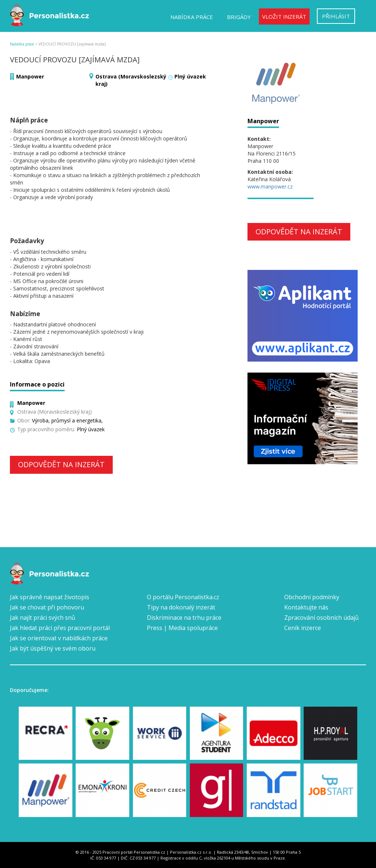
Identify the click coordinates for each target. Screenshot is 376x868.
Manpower (30, 76)
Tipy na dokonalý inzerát (181, 607)
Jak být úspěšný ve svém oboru (53, 648)
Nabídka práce (192, 17)
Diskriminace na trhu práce (184, 618)
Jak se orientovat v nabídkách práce (59, 638)
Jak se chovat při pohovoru (47, 607)
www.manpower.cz (270, 186)
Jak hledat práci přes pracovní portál (60, 628)
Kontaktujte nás (306, 607)
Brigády (239, 17)
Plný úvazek (190, 76)
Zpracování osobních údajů (321, 618)
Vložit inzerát (284, 17)
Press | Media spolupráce (182, 628)
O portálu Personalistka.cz (183, 597)
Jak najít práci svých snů (43, 618)
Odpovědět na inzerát (61, 464)
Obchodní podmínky (312, 597)
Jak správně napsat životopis (50, 597)
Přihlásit (336, 16)
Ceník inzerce (303, 628)
